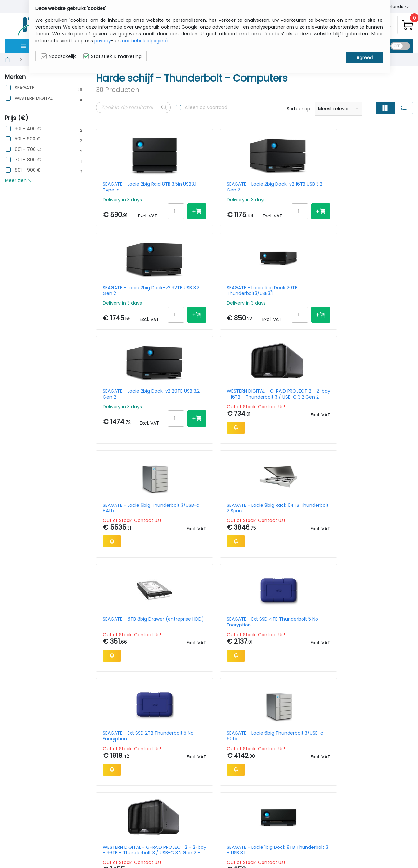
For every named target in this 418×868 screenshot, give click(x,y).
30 (394, 713)
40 (407, 713)
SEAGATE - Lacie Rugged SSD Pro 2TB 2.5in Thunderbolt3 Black (374, 527)
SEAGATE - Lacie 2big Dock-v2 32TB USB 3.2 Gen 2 (295, 187)
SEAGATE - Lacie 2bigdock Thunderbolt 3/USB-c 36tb (133, 640)
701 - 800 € (28, 160)
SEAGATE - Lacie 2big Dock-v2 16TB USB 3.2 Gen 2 (213, 187)
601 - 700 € (28, 149)
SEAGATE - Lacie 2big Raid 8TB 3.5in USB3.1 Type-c (132, 187)
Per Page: (340, 713)
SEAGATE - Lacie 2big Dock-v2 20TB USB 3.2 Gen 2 (132, 299)
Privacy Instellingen (386, 846)
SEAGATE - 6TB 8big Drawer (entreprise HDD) (131, 413)
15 (370, 713)
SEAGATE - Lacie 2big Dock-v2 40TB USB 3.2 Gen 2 (209, 640)
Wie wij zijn (327, 826)
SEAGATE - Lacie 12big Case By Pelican (290, 640)
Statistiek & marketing (112, 56)
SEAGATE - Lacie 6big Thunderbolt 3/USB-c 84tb (289, 299)
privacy (103, 41)
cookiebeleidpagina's (146, 41)
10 (359, 713)
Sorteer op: (299, 109)
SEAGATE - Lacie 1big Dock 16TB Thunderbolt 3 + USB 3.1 (376, 640)
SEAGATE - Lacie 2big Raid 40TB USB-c (294, 527)
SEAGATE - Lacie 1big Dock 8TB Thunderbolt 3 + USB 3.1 (213, 527)
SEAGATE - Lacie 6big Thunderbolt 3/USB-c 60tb (371, 413)
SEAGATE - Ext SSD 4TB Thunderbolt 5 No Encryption (210, 413)
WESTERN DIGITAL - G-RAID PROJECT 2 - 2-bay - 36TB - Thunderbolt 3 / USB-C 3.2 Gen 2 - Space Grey (132, 527)
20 (382, 713)
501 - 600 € (28, 139)
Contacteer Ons (333, 836)
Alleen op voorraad (206, 107)
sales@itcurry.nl (234, 832)
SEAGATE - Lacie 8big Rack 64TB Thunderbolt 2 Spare (377, 299)
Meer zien (19, 180)
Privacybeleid (379, 826)
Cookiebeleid (379, 836)
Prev (104, 715)
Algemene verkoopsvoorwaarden (340, 850)
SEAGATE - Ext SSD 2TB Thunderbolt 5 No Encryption (291, 413)
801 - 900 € (28, 170)
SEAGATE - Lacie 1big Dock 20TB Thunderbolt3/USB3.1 (376, 187)
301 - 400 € (28, 129)
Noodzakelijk (59, 56)
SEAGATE (24, 88)
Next (148, 715)
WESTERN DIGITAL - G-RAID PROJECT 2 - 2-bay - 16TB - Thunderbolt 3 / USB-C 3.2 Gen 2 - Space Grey (214, 299)
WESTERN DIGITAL (34, 98)
